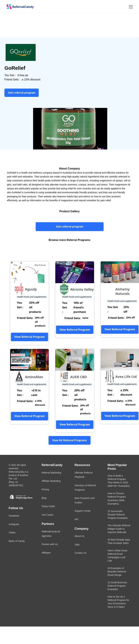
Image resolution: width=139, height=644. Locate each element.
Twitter (12, 533)
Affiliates (46, 553)
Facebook (14, 516)
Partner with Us (50, 544)
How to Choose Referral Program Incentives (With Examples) (117, 498)
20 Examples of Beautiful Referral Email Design (117, 572)
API (77, 519)
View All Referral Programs (69, 440)
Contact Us (81, 553)
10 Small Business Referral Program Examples (117, 586)
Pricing (45, 489)
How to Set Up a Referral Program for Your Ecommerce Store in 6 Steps (118, 602)
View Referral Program (29, 337)
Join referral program (70, 227)
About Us (80, 536)
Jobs (77, 545)
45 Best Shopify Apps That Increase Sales (119, 541)
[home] (19, 7)
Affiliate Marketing (51, 481)
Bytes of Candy (17, 541)
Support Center (83, 511)
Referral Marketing (51, 473)
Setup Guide (48, 506)
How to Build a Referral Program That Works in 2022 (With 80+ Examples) (119, 481)
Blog (44, 498)
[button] (130, 7)
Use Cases (47, 515)
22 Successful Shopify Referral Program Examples (118, 515)
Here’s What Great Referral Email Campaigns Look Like (117, 556)
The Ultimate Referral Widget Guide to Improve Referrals (119, 529)
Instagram (14, 524)
